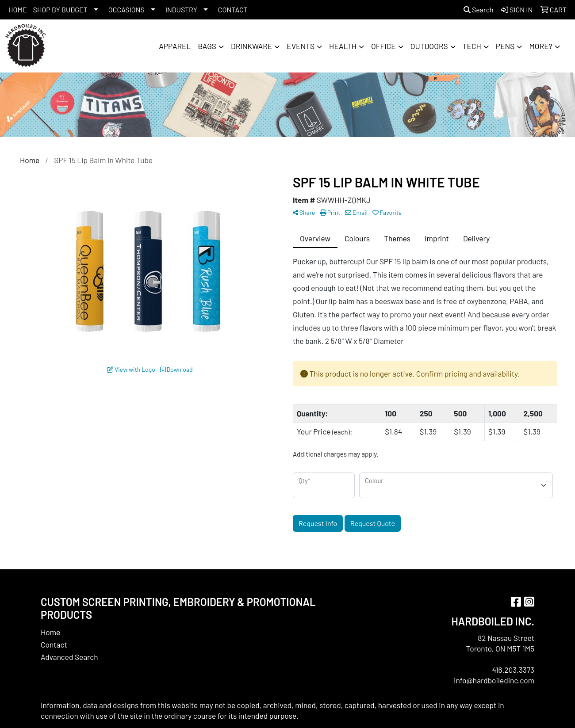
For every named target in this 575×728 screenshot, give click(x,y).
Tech (472, 46)
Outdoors (429, 46)
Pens (505, 46)
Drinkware (251, 46)
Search (479, 10)
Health (343, 46)
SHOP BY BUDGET (60, 10)
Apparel (175, 46)
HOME (18, 10)
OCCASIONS (126, 10)
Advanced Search (69, 657)
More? (540, 46)
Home (50, 632)
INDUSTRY (181, 10)
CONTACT (233, 10)
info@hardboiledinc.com (494, 680)
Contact (54, 644)
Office (383, 46)
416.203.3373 (513, 670)
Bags (207, 46)
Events (301, 46)
